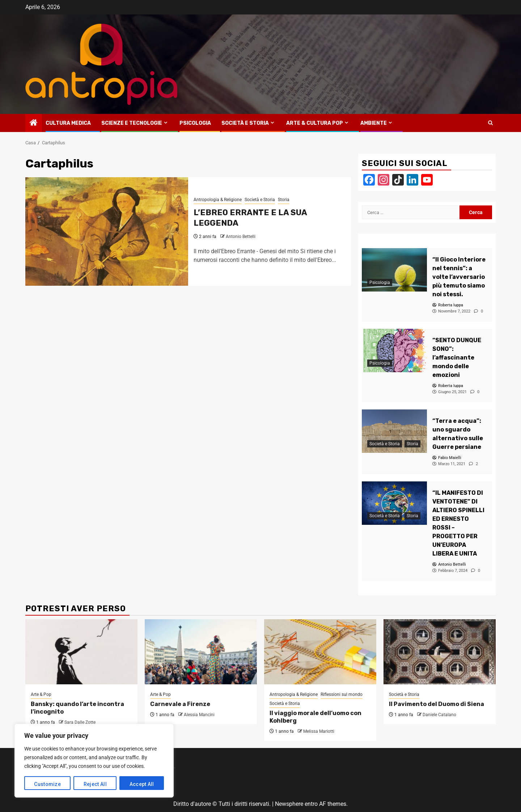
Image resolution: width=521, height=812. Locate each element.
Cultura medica (68, 123)
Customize (47, 784)
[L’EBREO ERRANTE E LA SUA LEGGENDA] (107, 231)
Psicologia (195, 123)
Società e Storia (245, 123)
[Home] (34, 123)
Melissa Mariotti (319, 731)
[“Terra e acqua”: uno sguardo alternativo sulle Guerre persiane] (394, 431)
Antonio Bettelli (241, 237)
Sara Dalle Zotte (80, 722)
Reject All (95, 784)
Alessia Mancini (199, 715)
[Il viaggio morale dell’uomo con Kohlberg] (320, 652)
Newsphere (289, 804)
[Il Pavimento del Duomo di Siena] (440, 652)
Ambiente (374, 123)
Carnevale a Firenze (180, 704)
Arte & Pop (41, 694)
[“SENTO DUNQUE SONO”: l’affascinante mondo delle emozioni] (394, 350)
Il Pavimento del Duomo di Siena (437, 704)
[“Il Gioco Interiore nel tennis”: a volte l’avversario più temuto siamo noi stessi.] (394, 270)
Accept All (142, 784)
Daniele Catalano (439, 715)
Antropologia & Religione (218, 200)
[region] (94, 761)
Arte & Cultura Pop (315, 123)
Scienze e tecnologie (132, 123)
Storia (284, 200)
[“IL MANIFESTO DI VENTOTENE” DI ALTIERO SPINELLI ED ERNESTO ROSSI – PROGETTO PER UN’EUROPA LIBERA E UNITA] (394, 503)
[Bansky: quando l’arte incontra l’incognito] (81, 652)
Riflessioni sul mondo (342, 694)
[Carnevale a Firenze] (201, 652)
